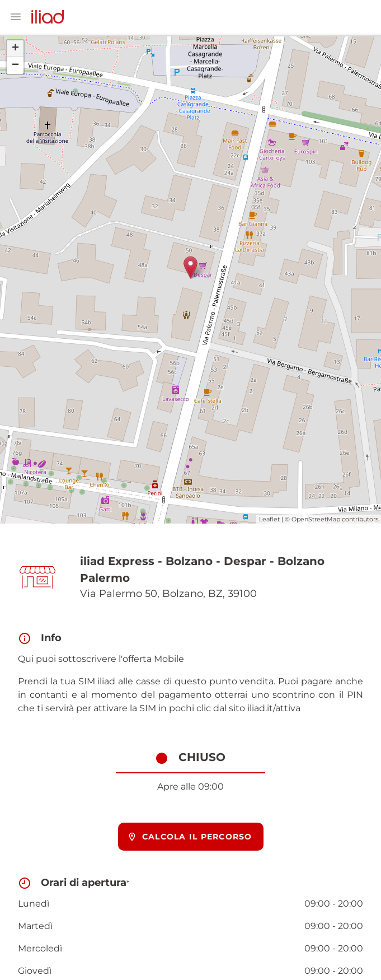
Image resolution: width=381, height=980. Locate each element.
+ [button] (15, 49)
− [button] (15, 66)
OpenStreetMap (316, 519)
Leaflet (269, 519)
